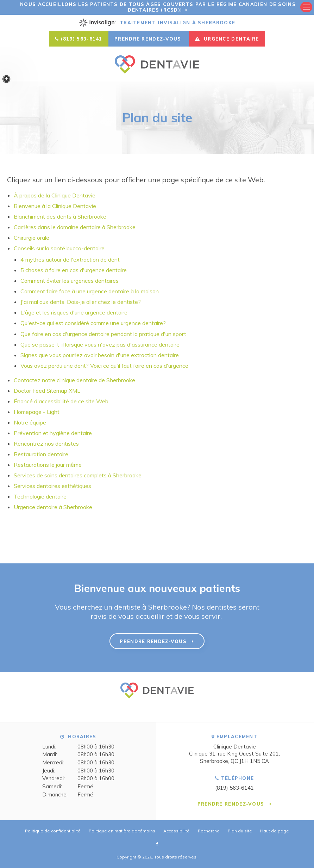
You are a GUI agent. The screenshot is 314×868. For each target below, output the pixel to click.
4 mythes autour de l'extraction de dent (70, 259)
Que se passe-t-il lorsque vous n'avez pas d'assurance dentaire (100, 344)
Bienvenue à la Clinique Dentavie (55, 206)
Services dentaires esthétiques (52, 485)
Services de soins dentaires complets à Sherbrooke (78, 475)
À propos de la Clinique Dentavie (55, 195)
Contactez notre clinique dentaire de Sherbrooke (75, 380)
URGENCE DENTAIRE (227, 39)
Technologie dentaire (40, 496)
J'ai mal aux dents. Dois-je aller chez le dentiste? (81, 302)
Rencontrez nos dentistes (46, 443)
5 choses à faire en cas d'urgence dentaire (74, 270)
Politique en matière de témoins (122, 830)
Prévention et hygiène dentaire (53, 433)
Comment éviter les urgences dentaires (70, 281)
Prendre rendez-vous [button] (149, 39)
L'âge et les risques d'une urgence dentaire (74, 312)
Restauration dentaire (41, 454)
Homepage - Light (37, 411)
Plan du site (240, 830)
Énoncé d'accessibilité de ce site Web (61, 401)
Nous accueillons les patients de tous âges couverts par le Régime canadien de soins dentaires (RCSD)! (158, 7)
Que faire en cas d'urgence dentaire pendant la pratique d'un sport (103, 334)
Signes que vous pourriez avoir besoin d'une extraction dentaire (100, 355)
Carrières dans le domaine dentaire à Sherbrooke (75, 227)
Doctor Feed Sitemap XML (47, 390)
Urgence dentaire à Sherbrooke (53, 507)
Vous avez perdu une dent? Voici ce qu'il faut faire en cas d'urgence (104, 365)
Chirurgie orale (32, 238)
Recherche (209, 830)
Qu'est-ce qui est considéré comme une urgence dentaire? (93, 323)
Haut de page (275, 830)
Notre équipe (30, 422)
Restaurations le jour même (48, 464)
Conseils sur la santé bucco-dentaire (59, 248)
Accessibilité (177, 830)
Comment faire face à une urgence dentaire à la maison (90, 291)
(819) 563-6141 (82, 39)
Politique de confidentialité (53, 830)
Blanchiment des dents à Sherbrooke (60, 216)
